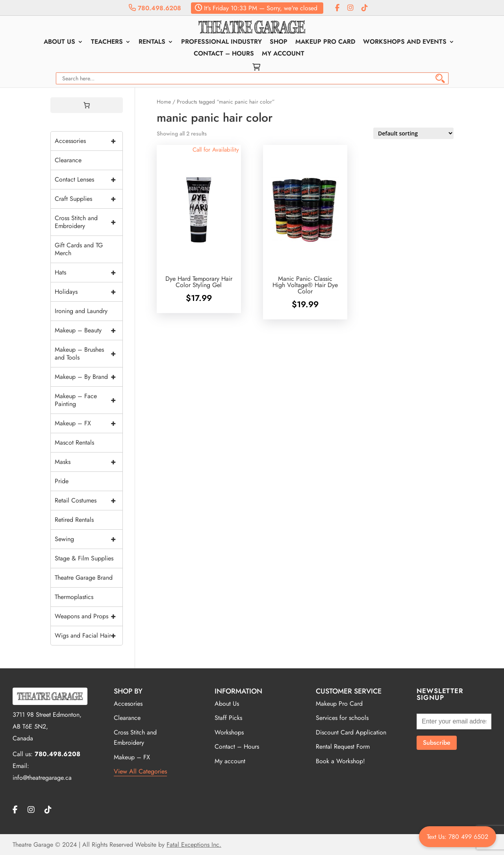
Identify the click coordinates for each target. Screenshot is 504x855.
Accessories (89, 141)
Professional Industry (221, 43)
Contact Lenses (89, 180)
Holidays (89, 292)
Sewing (89, 539)
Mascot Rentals (74, 442)
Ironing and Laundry (81, 311)
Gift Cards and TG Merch (79, 249)
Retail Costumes (89, 501)
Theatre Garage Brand (84, 578)
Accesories (128, 704)
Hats (89, 273)
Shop (279, 43)
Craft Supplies (89, 199)
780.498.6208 (155, 8)
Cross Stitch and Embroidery (89, 222)
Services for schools (342, 718)
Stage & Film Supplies (84, 558)
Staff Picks (228, 718)
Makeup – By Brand (89, 377)
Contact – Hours (224, 54)
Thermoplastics (74, 597)
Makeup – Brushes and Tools (89, 354)
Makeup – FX (89, 423)
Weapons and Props (89, 616)
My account (283, 54)
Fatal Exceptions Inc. (194, 845)
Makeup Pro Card (325, 43)
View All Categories (140, 771)
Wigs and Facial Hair (89, 636)
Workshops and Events (405, 43)
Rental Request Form (343, 747)
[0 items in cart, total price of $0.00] (87, 105)
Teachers (107, 43)
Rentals (152, 43)
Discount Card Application (351, 732)
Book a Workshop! (340, 761)
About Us (59, 43)
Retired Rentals (74, 520)
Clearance (68, 160)
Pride (62, 481)
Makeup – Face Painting (89, 400)
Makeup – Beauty (89, 330)
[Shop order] (413, 133)
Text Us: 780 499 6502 (458, 837)
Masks (89, 462)
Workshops (229, 732)
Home (164, 102)
